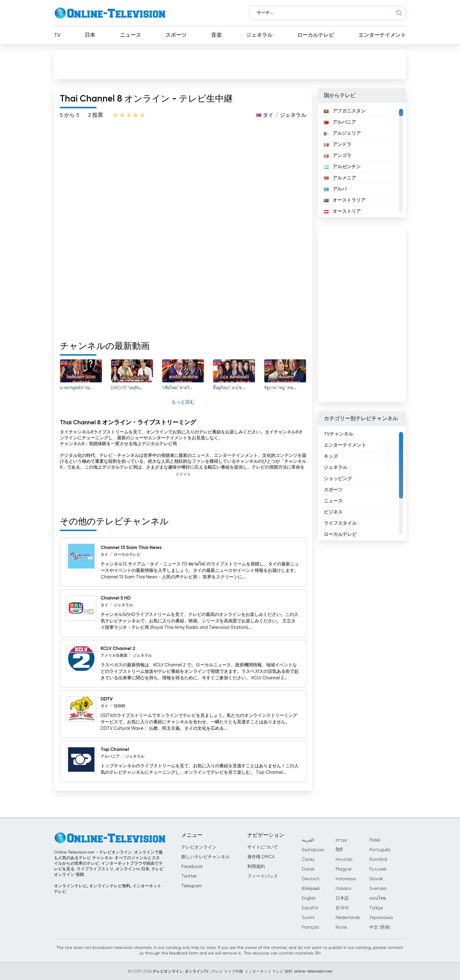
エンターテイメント (382, 35)
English (309, 898)
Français (311, 927)
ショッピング (338, 479)
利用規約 (256, 867)
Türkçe (376, 908)
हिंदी (339, 850)
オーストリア (342, 212)
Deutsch (311, 879)
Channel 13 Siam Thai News (131, 548)
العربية (308, 840)
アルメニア (340, 178)
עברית (341, 840)
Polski (375, 840)
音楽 (217, 35)
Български (313, 850)
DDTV (107, 699)
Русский (378, 869)
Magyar (344, 869)
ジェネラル (259, 35)
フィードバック (263, 876)
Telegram (192, 886)
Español (310, 908)
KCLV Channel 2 (118, 649)
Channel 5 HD (116, 598)
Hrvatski (344, 860)
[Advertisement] (230, 64)
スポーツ (176, 35)
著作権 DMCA (261, 857)
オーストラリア (345, 200)
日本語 (342, 898)
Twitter (189, 876)
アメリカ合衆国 (114, 656)
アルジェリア (342, 134)
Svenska (378, 889)
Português (380, 850)
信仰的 (120, 706)
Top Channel (115, 750)
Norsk (341, 927)
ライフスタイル (340, 523)
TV (57, 35)
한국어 (342, 908)
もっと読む (183, 402)
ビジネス (333, 512)
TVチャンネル (339, 434)
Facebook (192, 867)
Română (378, 860)
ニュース (131, 35)
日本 (90, 35)
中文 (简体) (380, 927)
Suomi (308, 918)
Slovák (376, 879)
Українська (381, 918)
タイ (268, 115)
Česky (308, 860)
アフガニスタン (345, 111)
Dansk (308, 869)
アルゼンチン (342, 167)
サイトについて (263, 847)
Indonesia (346, 879)
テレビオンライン (199, 847)
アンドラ (338, 145)
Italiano (344, 889)
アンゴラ (338, 156)
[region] (362, 160)
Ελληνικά (311, 889)
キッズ (331, 457)
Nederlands (348, 918)
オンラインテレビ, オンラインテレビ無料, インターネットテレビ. (108, 889)
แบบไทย (378, 898)
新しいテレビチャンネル (206, 857)
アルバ (335, 189)
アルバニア (110, 757)
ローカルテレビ (316, 35)
